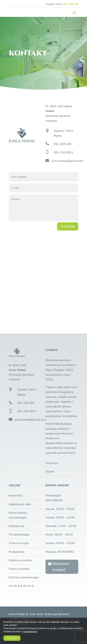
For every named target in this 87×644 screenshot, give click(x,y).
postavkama (30, 632)
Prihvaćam (12, 638)
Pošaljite (68, 226)
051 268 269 (71, 4)
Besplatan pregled (61, 567)
